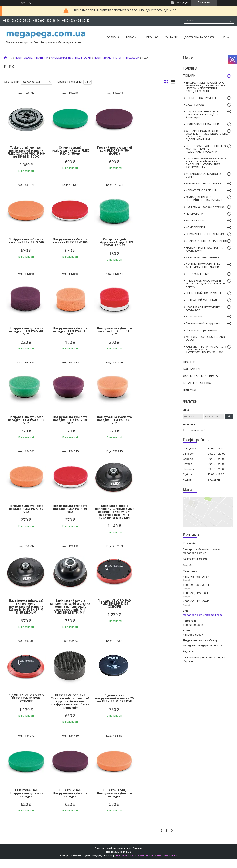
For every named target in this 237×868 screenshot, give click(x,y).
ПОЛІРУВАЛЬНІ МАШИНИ (202, 124)
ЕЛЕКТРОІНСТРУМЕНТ (201, 98)
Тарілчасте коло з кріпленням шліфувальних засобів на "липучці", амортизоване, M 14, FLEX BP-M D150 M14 (111, 425)
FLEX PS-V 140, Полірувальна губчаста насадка (111, 616)
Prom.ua (138, 679)
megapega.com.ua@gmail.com (202, 615)
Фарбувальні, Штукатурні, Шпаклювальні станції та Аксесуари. (203, 115)
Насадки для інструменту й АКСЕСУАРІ (204, 308)
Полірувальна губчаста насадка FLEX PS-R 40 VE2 (25, 331)
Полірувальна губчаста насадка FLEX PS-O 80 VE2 (25, 420)
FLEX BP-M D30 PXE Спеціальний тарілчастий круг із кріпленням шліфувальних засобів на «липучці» (153, 522)
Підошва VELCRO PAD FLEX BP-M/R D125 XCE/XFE (68, 518)
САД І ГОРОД (195, 105)
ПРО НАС (152, 37)
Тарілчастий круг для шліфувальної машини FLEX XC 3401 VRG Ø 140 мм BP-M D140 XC (25, 152)
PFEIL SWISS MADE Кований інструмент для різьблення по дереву (205, 284)
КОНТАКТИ (171, 37)
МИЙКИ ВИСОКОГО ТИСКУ (204, 184)
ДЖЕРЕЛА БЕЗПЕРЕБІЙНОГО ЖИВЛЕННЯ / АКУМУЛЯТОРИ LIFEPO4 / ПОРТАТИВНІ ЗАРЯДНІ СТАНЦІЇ (206, 87)
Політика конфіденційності (162, 687)
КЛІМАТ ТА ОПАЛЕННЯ (201, 190)
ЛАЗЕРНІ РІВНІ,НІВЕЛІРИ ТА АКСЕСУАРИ (204, 249)
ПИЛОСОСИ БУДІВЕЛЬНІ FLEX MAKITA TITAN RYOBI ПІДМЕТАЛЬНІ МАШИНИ (206, 149)
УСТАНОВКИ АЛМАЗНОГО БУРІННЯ (203, 175)
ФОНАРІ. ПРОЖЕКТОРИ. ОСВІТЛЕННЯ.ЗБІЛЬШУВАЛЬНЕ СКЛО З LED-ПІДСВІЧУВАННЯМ (207, 135)
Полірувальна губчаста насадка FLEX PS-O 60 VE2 (153, 331)
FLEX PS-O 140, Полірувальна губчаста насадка (153, 616)
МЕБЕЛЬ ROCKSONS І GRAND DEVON (205, 338)
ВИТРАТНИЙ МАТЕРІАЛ (201, 300)
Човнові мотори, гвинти (201, 330)
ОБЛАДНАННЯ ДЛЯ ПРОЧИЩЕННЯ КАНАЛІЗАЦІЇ (204, 199)
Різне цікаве (194, 317)
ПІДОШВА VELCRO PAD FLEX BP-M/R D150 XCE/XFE (111, 518)
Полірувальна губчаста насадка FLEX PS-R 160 (25, 241)
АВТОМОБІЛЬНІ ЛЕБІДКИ (203, 258)
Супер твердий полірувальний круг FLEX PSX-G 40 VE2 (68, 243)
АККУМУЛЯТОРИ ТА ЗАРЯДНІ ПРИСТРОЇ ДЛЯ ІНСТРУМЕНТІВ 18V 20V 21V (206, 350)
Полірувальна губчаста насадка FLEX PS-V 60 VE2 (111, 331)
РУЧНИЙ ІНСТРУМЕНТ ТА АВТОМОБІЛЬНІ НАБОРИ (203, 266)
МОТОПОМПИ (195, 221)
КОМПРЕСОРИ (195, 227)
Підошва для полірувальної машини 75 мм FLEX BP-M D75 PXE (25, 617)
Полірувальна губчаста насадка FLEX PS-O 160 (153, 149)
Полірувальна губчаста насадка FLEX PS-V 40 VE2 (111, 243)
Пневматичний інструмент (203, 323)
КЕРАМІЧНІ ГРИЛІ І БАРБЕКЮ (205, 234)
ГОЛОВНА (113, 37)
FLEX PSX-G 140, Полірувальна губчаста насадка (68, 616)
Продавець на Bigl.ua (118, 683)
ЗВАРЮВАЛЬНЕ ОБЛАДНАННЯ (206, 241)
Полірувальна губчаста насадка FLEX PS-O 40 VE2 (153, 243)
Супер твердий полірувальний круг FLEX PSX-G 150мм (68, 151)
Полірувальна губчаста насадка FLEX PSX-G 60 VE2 (68, 331)
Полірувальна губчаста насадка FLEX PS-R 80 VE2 (68, 420)
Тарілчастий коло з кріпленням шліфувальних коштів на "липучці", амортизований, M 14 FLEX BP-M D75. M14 (25, 522)
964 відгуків (183, 3)
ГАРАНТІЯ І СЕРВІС (197, 383)
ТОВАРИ (131, 37)
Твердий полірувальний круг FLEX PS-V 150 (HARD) (111, 151)
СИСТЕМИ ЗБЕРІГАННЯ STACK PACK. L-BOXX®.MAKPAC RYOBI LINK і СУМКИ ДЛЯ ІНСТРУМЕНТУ (206, 163)
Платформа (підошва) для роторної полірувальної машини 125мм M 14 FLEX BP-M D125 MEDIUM (153, 423)
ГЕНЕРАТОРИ (195, 214)
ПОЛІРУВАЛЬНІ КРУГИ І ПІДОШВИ (117, 58)
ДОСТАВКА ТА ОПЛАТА (199, 37)
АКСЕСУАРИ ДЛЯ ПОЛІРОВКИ (71, 58)
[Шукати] (229, 21)
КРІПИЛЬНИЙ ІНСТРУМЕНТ (204, 293)
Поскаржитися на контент (129, 687)
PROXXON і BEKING (199, 274)
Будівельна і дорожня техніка (205, 207)
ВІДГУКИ (189, 390)
